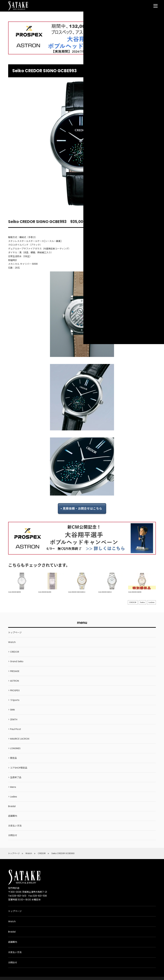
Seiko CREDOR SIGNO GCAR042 (77, 592)
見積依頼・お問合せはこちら (82, 509)
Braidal (12, 932)
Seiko (142, 602)
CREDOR (133, 602)
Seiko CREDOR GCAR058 (135, 592)
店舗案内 (13, 942)
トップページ (15, 911)
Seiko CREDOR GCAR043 (105, 592)
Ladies (152, 602)
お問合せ (13, 963)
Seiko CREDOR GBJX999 (45, 592)
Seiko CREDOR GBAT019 (14, 592)
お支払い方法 (15, 952)
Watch (12, 921)
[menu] (156, 6)
